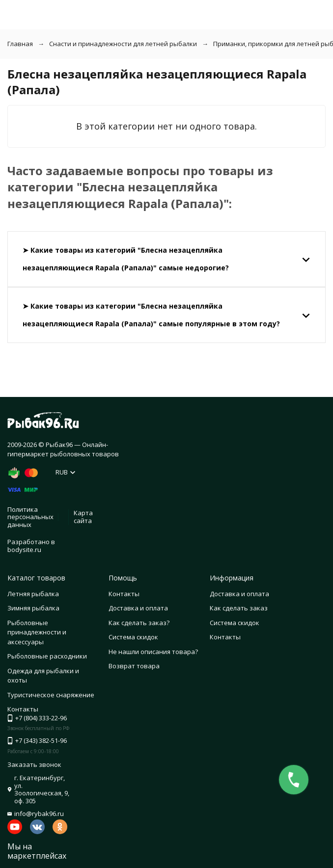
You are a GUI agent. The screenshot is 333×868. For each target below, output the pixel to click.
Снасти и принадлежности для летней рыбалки (123, 44)
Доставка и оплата (138, 608)
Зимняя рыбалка (33, 608)
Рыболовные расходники (47, 656)
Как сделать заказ (239, 608)
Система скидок (133, 637)
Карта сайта (83, 517)
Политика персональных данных (30, 517)
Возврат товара (134, 666)
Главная (20, 44)
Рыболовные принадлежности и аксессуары (37, 632)
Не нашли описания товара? (153, 652)
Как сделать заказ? (139, 623)
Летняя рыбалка (33, 594)
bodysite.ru (24, 550)
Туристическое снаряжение (51, 695)
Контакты (124, 594)
